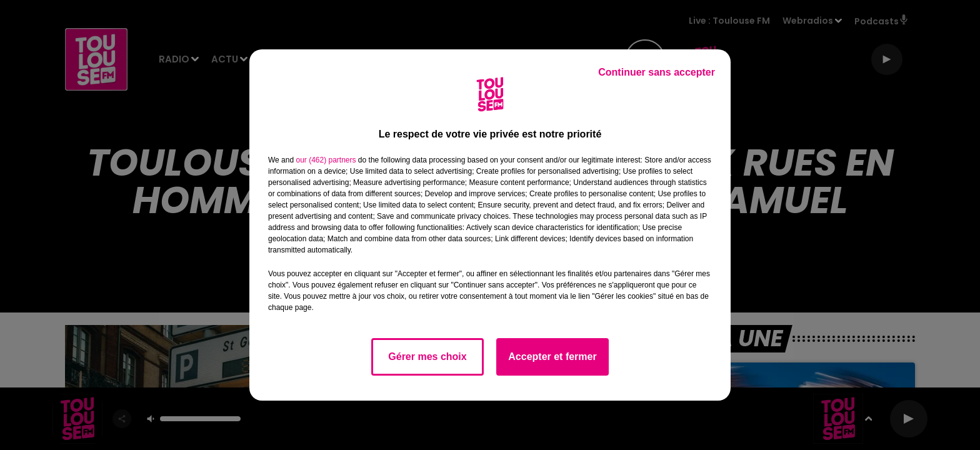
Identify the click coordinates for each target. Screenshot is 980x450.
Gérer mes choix (427, 357)
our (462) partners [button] (326, 160)
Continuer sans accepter (657, 72)
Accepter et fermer (552, 357)
